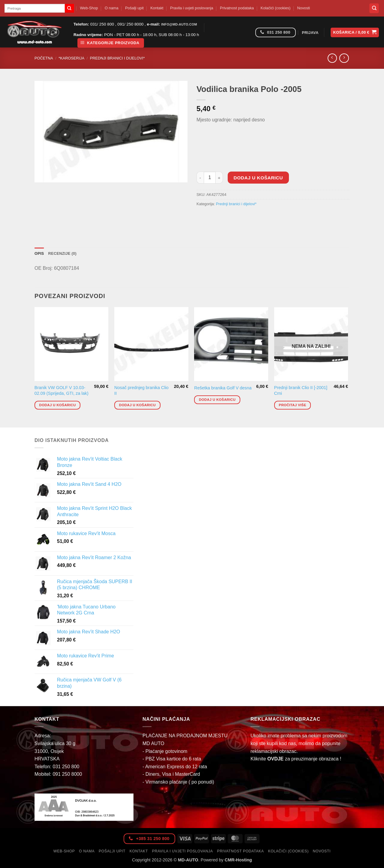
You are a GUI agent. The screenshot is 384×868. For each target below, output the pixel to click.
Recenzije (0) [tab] (62, 253)
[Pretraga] (374, 8)
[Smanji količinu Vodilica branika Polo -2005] (200, 178)
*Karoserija (71, 58)
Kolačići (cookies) (276, 8)
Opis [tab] (39, 253)
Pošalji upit (134, 8)
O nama (112, 8)
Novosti (304, 8)
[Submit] (69, 8)
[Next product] (332, 58)
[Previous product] (344, 58)
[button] (111, 43)
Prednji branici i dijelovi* (117, 58)
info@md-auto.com (179, 24)
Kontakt (157, 8)
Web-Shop (89, 8)
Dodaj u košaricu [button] (58, 405)
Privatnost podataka (237, 8)
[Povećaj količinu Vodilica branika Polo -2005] (219, 178)
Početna (44, 58)
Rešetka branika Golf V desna (223, 388)
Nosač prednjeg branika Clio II (141, 390)
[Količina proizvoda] (210, 178)
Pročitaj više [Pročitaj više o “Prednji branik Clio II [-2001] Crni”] (292, 405)
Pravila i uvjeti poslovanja (192, 8)
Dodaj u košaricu (258, 178)
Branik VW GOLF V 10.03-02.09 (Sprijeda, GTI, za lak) (61, 390)
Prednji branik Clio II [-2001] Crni (301, 390)
